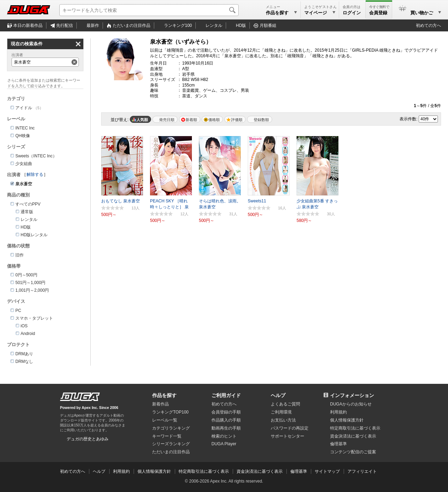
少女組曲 (24, 164)
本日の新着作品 (28, 25)
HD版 (241, 25)
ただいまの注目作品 (171, 452)
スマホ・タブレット (34, 318)
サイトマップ (327, 471)
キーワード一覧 (167, 436)
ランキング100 (178, 25)
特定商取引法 (355, 428)
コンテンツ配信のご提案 (353, 452)
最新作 (93, 25)
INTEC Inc (25, 128)
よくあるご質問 (285, 404)
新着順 (191, 120)
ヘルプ (278, 395)
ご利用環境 (281, 412)
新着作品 (160, 404)
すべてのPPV (28, 204)
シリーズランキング (171, 444)
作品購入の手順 (226, 420)
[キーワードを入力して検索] (149, 10)
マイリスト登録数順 (260, 119)
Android (28, 334)
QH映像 (23, 136)
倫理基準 (338, 444)
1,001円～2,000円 (32, 290)
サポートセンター (288, 436)
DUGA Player (224, 444)
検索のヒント (224, 436)
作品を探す (164, 395)
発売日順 (167, 120)
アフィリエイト (362, 471)
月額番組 (268, 25)
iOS (24, 326)
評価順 (237, 120)
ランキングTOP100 (170, 412)
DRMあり (24, 354)
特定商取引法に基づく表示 (204, 471)
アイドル (24, 108)
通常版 (27, 212)
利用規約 (338, 412)
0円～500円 (26, 275)
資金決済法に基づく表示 (260, 471)
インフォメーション (352, 395)
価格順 (214, 120)
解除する (35, 174)
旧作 (20, 255)
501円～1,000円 (30, 283)
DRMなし (24, 361)
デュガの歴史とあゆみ (88, 439)
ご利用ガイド (226, 395)
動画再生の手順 (226, 428)
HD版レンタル (34, 235)
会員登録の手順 (226, 412)
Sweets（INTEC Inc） (36, 156)
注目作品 (132, 25)
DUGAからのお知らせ (351, 404)
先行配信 (65, 25)
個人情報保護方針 (347, 420)
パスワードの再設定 (290, 428)
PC (18, 311)
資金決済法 (353, 436)
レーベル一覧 (165, 420)
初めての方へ (428, 25)
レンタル (214, 25)
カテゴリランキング (171, 428)
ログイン (352, 13)
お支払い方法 (283, 420)
